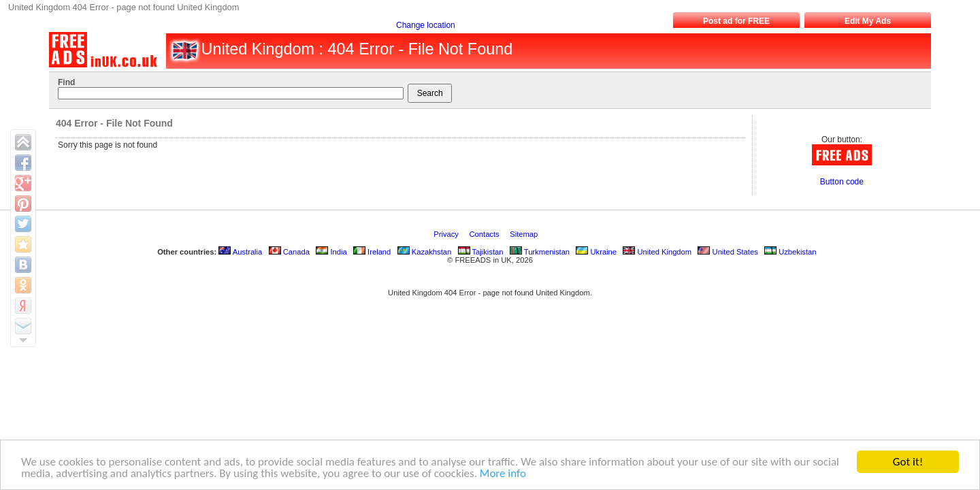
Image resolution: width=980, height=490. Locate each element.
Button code (842, 182)
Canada (289, 252)
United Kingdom (657, 252)
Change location (426, 25)
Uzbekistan (790, 252)
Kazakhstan (425, 252)
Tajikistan (481, 252)
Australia (240, 252)
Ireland (372, 252)
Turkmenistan (540, 252)
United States (728, 252)
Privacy (447, 234)
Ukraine (596, 252)
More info (503, 474)
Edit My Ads (868, 21)
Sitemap (525, 234)
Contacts (486, 234)
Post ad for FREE (736, 21)
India (331, 252)
